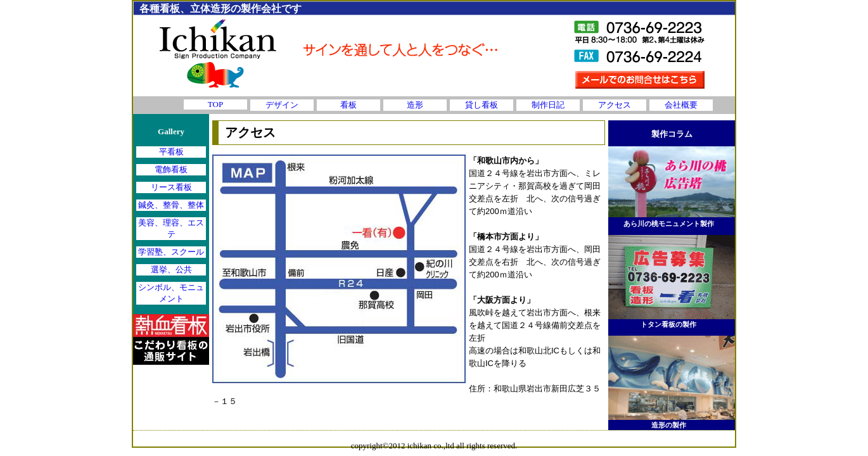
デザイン (282, 105)
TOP (215, 104)
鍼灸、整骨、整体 (171, 205)
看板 (348, 105)
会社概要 (681, 105)
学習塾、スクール (171, 252)
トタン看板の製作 (668, 324)
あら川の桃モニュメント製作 (669, 224)
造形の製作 (669, 425)
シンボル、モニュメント (171, 293)
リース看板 (171, 187)
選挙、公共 (171, 269)
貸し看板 (482, 105)
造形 (415, 105)
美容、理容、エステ (171, 228)
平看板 (171, 152)
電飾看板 (171, 169)
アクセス (615, 105)
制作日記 (548, 105)
